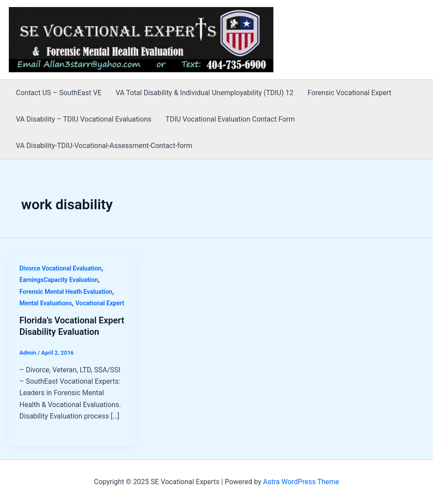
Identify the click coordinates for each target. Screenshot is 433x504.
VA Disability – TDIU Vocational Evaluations (84, 119)
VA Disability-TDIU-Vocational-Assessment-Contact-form (104, 146)
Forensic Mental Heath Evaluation (66, 292)
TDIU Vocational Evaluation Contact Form (230, 119)
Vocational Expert (100, 303)
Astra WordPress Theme (301, 482)
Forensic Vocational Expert (349, 93)
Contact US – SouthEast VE (59, 93)
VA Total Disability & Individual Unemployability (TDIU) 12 (204, 93)
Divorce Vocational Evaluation (60, 268)
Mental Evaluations (46, 303)
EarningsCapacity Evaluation (59, 280)
